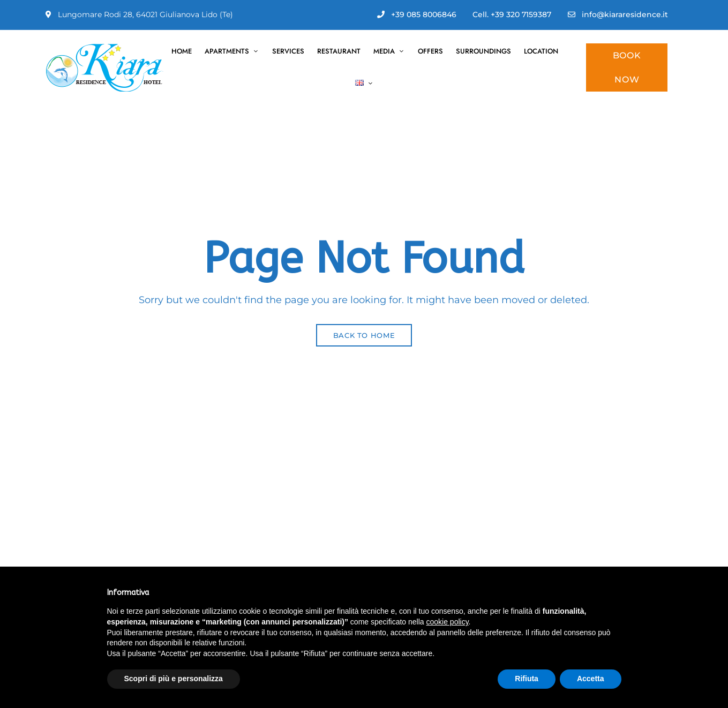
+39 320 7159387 (521, 14)
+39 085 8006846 (417, 14)
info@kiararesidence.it (618, 14)
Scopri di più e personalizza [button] (174, 679)
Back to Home (364, 335)
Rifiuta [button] (527, 679)
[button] (627, 67)
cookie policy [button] (447, 622)
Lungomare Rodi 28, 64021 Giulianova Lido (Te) (139, 14)
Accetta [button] (591, 679)
